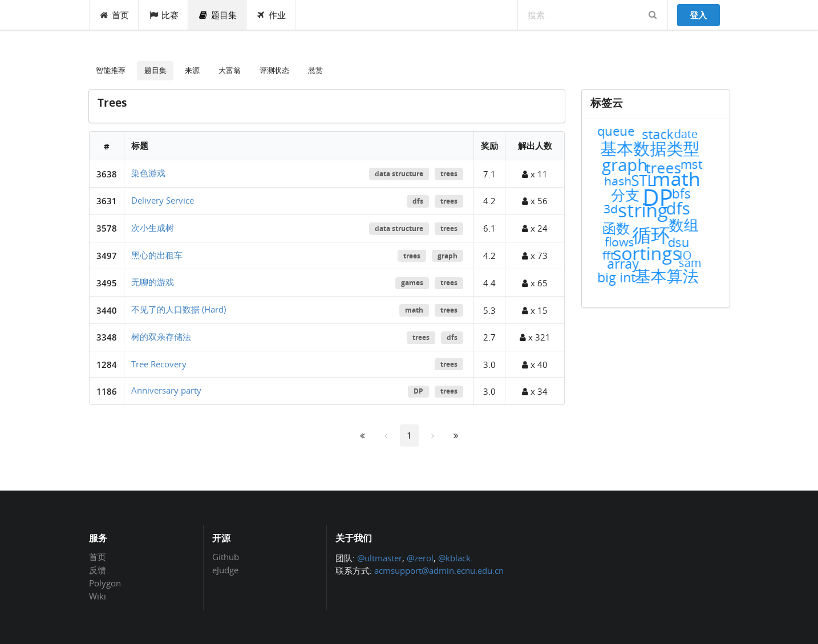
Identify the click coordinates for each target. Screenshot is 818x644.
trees (449, 174)
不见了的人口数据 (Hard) (179, 309)
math (414, 310)
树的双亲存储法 (161, 337)
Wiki (98, 596)
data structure (399, 174)
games (412, 283)
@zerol (420, 558)
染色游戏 (148, 173)
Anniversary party (166, 390)
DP (418, 391)
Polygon (105, 583)
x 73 (535, 256)
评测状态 (274, 70)
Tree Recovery (159, 364)
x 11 (535, 174)
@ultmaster (380, 558)
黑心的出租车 (157, 255)
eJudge (225, 570)
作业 (271, 15)
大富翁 (230, 70)
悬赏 (315, 70)
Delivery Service (163, 200)
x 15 (535, 310)
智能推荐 (111, 70)
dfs (418, 201)
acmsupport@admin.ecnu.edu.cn (439, 570)
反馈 (98, 570)
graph (448, 256)
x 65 (535, 283)
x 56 (535, 201)
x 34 (535, 391)
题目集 (217, 15)
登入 (698, 15)
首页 (114, 15)
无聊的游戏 (153, 282)
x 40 (535, 364)
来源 (192, 70)
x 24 (535, 228)
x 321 (535, 337)
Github (226, 557)
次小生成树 (153, 228)
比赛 (163, 15)
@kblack (454, 558)
